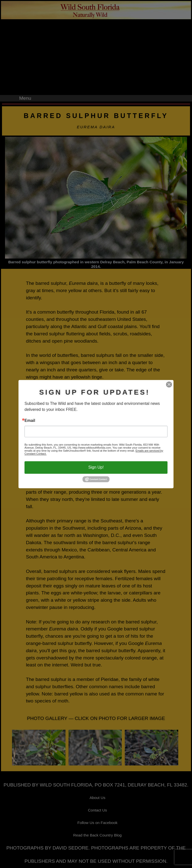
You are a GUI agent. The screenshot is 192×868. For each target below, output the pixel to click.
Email (30, 421)
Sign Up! (96, 468)
